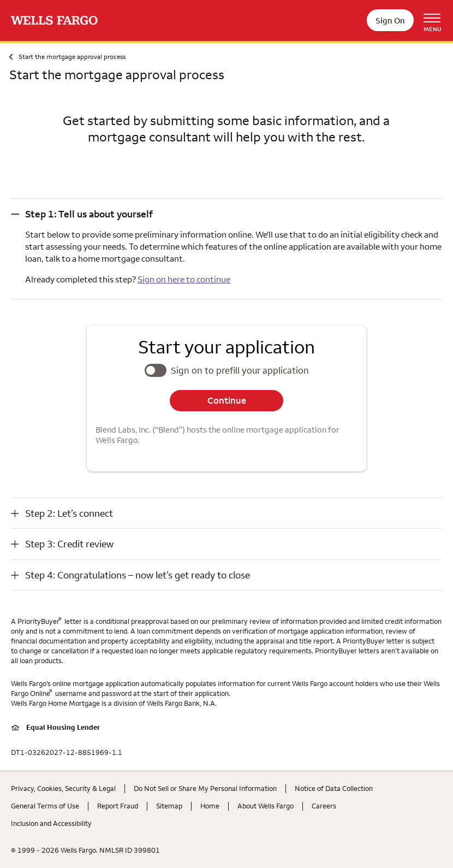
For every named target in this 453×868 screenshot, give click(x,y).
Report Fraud (118, 806)
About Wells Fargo (266, 806)
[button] (226, 214)
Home (210, 806)
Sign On (390, 20)
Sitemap (169, 806)
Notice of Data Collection (334, 788)
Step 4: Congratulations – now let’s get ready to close (138, 575)
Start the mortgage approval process (72, 57)
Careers (324, 806)
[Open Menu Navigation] (436, 20)
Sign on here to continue (184, 279)
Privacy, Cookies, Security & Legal (63, 788)
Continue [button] (227, 400)
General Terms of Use (45, 806)
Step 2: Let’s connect (69, 513)
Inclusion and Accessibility (51, 823)
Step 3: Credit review (69, 544)
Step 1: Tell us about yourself (89, 214)
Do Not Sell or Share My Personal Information (205, 788)
